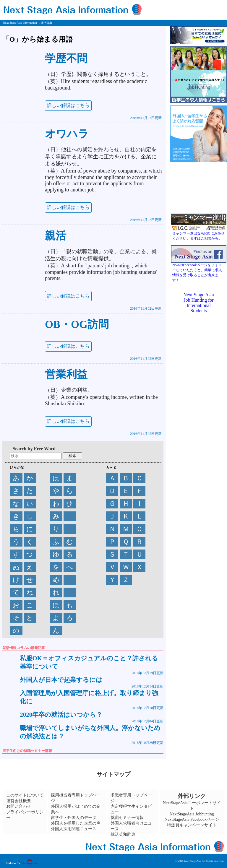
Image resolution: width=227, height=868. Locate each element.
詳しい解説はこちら (68, 105)
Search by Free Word (34, 449)
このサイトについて (25, 795)
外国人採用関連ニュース (74, 829)
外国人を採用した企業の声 (76, 823)
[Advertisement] (199, 527)
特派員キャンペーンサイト (192, 825)
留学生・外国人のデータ (74, 818)
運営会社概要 (19, 801)
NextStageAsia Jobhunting (192, 814)
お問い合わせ (19, 806)
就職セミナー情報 (127, 818)
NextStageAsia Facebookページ (192, 819)
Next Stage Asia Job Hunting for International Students (198, 303)
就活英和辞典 (123, 834)
